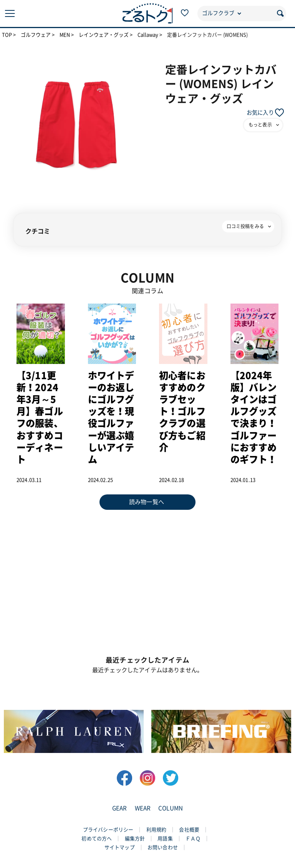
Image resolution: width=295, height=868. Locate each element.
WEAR (143, 808)
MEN (65, 35)
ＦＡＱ (193, 839)
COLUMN (171, 808)
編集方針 (135, 839)
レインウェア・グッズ (104, 35)
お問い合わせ (163, 847)
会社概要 (189, 830)
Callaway (148, 35)
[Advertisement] (147, 579)
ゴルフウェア (36, 35)
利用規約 (157, 830)
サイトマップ (120, 847)
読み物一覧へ (147, 502)
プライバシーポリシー (108, 830)
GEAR (120, 808)
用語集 (165, 839)
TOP (7, 35)
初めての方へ (97, 839)
